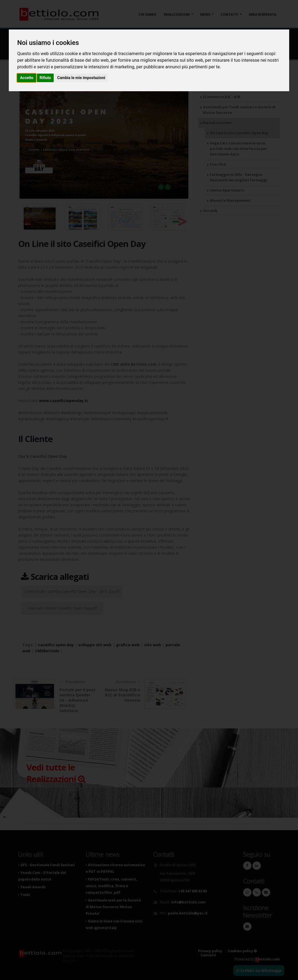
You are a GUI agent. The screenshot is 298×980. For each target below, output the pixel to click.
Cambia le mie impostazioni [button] (81, 78)
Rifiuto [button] (45, 78)
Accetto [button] (27, 78)
